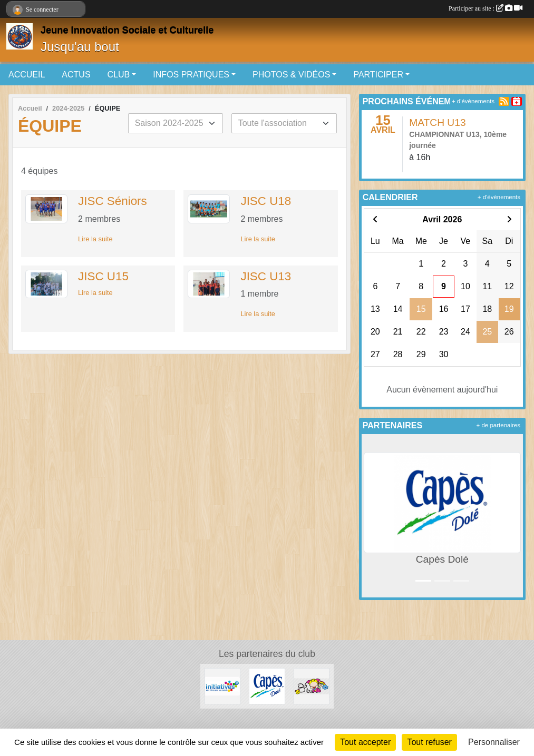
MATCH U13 (437, 122)
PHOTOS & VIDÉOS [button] (291, 75)
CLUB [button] (119, 75)
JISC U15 (103, 276)
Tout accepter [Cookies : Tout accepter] (365, 742)
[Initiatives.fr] (222, 686)
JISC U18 (266, 201)
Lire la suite (95, 239)
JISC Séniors (113, 201)
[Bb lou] (312, 686)
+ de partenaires (498, 425)
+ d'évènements (473, 101)
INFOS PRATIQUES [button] (191, 75)
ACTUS (76, 75)
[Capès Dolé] (267, 686)
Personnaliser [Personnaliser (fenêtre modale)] (494, 742)
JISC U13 (266, 276)
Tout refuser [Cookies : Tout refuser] (429, 742)
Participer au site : (486, 8)
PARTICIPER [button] (378, 75)
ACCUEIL (27, 75)
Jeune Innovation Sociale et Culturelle (127, 30)
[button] (372, 516)
